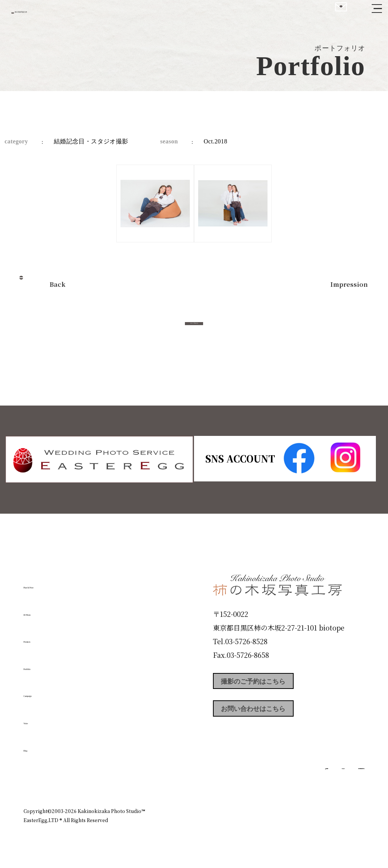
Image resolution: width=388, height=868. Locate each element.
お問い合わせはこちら (270, 717)
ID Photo (45, 610)
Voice (37, 719)
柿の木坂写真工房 (68, 14)
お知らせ (298, 778)
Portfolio (45, 664)
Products (45, 637)
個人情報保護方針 (343, 778)
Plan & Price (55, 583)
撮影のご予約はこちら (270, 683)
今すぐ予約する (194, 331)
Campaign (48, 691)
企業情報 (263, 778)
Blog (35, 745)
